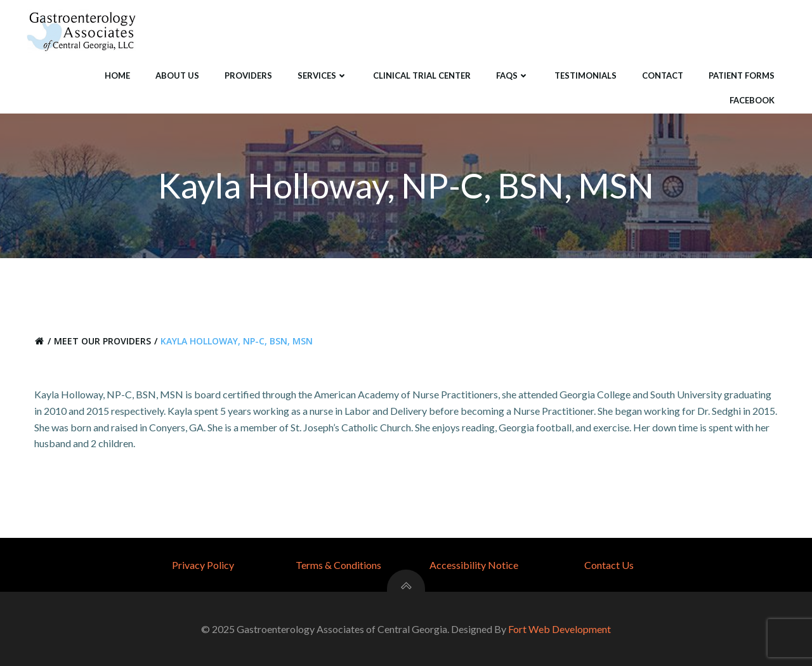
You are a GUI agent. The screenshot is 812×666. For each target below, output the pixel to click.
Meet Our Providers (102, 341)
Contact (663, 75)
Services (323, 75)
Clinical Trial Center (422, 75)
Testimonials (586, 75)
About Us (177, 75)
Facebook (752, 100)
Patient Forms (742, 75)
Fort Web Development (560, 629)
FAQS (513, 75)
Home (117, 75)
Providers (248, 75)
